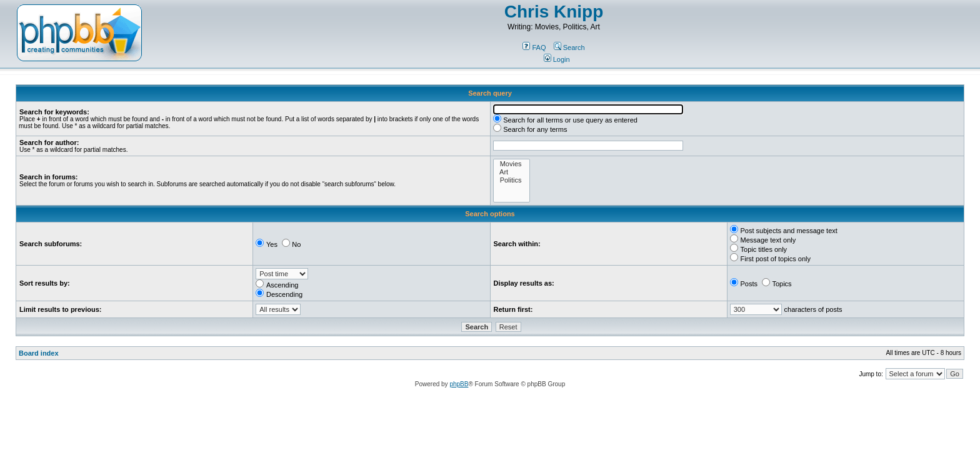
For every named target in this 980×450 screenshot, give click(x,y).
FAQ (534, 47)
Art (512, 172)
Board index (39, 353)
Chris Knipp (554, 12)
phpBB (459, 384)
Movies (512, 164)
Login (557, 59)
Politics (512, 180)
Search (569, 47)
